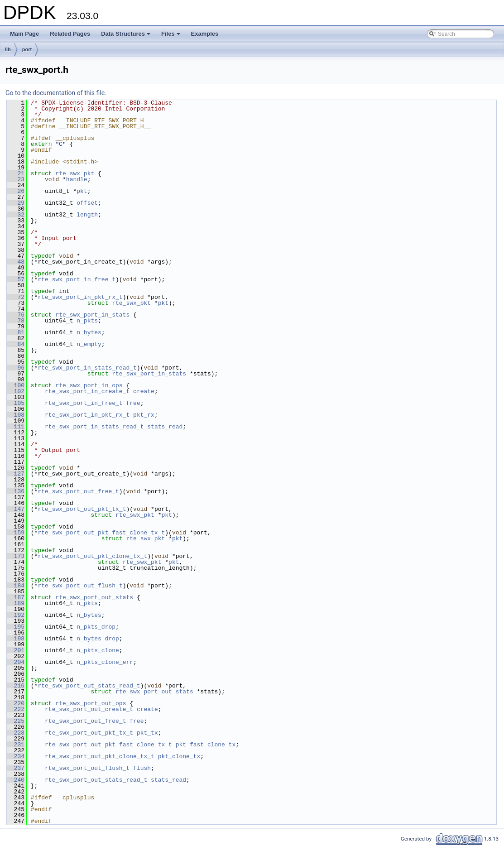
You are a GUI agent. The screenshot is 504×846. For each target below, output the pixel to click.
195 (16, 627)
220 (16, 703)
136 (16, 491)
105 (16, 403)
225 (16, 721)
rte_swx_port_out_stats (94, 597)
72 (16, 297)
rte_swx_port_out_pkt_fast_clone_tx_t (101, 533)
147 (16, 509)
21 (16, 173)
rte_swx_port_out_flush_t (80, 586)
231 (16, 745)
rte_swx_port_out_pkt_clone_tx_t (92, 556)
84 (16, 344)
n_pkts (87, 321)
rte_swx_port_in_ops (89, 385)
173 (16, 556)
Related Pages (70, 34)
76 (16, 315)
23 (16, 179)
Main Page (24, 34)
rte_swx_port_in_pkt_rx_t (80, 297)
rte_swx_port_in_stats (92, 315)
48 (16, 262)
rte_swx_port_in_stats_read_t (87, 368)
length (87, 215)
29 (16, 203)
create (144, 391)
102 (16, 391)
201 (16, 650)
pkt (82, 191)
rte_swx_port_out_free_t (78, 491)
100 (16, 385)
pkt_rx (144, 415)
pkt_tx (147, 733)
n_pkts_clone (98, 650)
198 (16, 639)
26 (16, 191)
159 (16, 533)
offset (87, 203)
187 (16, 597)
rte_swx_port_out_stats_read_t (89, 686)
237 (16, 768)
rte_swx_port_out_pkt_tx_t (82, 509)
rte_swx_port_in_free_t (77, 279)
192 (16, 615)
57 (16, 279)
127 (16, 474)
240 (16, 780)
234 (16, 756)
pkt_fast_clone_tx (206, 745)
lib (8, 49)
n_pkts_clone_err (105, 662)
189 (16, 603)
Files (171, 36)
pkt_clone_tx (179, 756)
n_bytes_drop (98, 639)
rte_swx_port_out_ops (91, 703)
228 (16, 733)
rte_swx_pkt (75, 173)
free (133, 403)
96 (16, 368)
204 (16, 662)
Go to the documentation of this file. (56, 93)
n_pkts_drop (96, 627)
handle (77, 179)
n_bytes (89, 332)
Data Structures (126, 36)
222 (16, 709)
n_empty (89, 344)
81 (16, 332)
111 (16, 427)
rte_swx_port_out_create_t (89, 709)
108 (16, 415)
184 (16, 586)
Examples (205, 34)
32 (16, 215)
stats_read (165, 427)
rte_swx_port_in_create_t (87, 391)
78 (16, 321)
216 (16, 686)
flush (142, 768)
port (27, 49)
